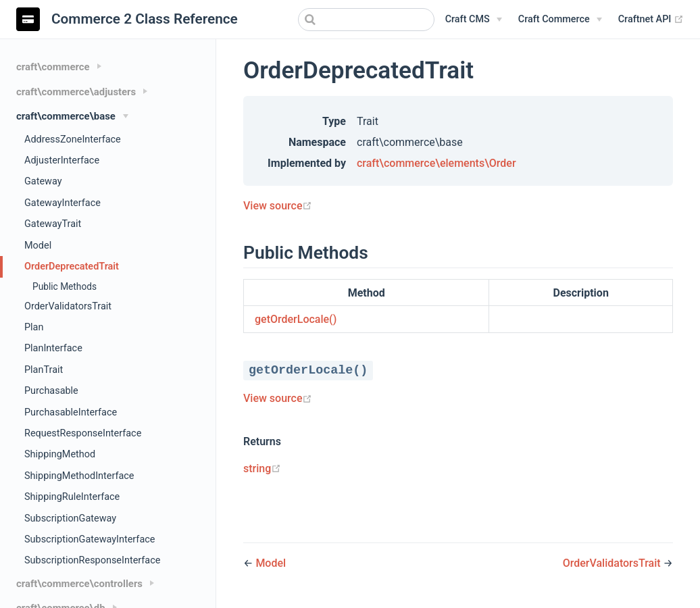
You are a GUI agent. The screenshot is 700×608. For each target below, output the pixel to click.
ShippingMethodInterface (79, 476)
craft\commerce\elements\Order (436, 163)
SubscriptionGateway (70, 518)
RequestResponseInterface (83, 433)
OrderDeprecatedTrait (72, 267)
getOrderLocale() (296, 319)
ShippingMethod (60, 454)
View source (278, 206)
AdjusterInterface (62, 160)
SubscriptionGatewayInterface (90, 539)
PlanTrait (44, 370)
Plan (34, 327)
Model (38, 246)
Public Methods (65, 286)
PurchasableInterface (71, 412)
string (262, 468)
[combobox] (366, 20)
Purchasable (51, 391)
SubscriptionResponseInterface (92, 560)
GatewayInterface (62, 203)
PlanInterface (53, 348)
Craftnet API (651, 20)
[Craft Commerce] (560, 20)
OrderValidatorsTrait (68, 306)
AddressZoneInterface (73, 140)
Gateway (43, 181)
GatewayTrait (53, 224)
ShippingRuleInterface (72, 497)
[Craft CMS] (474, 20)
